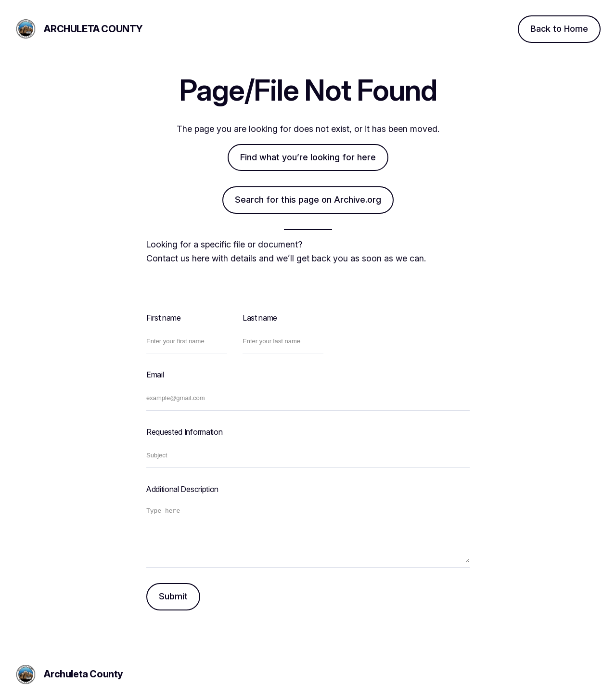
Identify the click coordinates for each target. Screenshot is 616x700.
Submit (173, 596)
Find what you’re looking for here (308, 157)
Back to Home (559, 29)
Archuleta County (93, 29)
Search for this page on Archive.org (308, 200)
